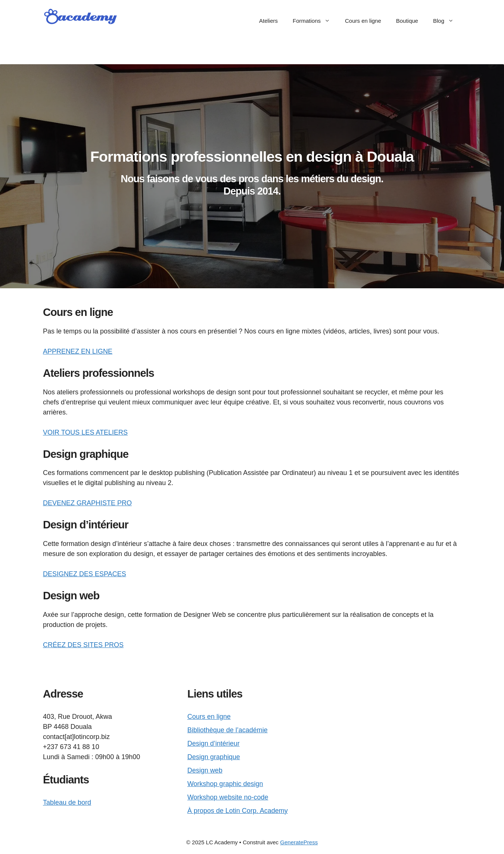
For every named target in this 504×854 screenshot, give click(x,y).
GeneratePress (299, 842)
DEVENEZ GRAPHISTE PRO (87, 503)
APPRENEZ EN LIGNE (78, 351)
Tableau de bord (67, 802)
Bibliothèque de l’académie (228, 730)
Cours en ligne (363, 21)
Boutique (407, 21)
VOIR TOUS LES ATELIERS (85, 432)
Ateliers (268, 21)
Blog (447, 21)
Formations (315, 21)
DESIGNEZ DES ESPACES (85, 574)
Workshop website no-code (228, 797)
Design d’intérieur (214, 743)
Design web (205, 770)
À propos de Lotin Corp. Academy (238, 811)
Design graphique (214, 757)
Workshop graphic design (225, 784)
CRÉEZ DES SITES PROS (83, 645)
